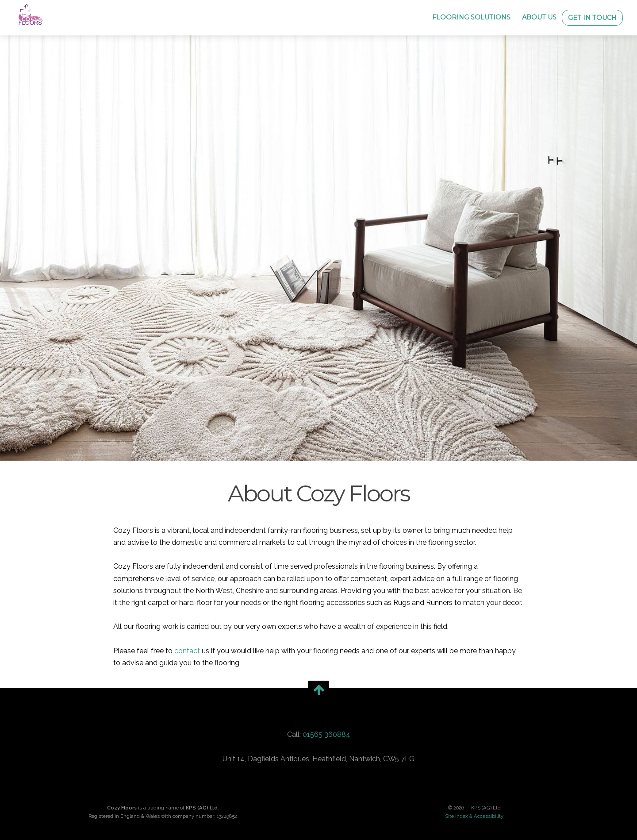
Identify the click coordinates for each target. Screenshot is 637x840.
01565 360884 (326, 734)
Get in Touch (592, 18)
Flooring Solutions (471, 17)
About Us (539, 17)
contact (187, 651)
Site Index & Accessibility (474, 816)
